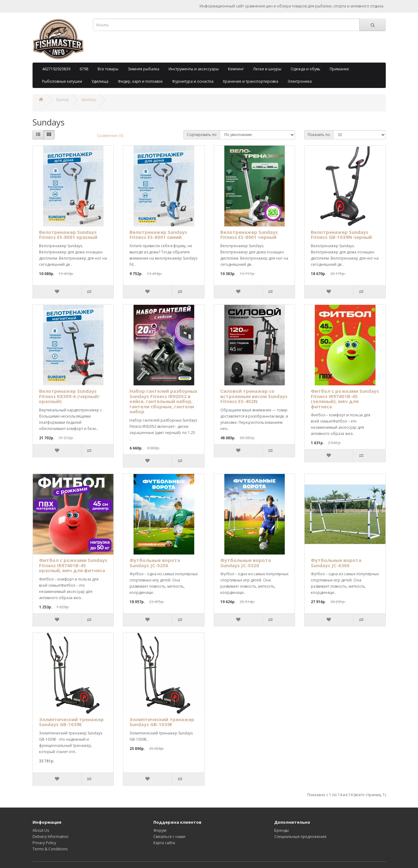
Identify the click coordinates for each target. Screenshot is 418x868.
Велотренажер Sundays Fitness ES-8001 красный (68, 235)
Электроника (300, 81)
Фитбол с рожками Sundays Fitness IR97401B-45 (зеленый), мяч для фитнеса (345, 399)
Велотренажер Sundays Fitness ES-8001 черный (249, 235)
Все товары (108, 69)
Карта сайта (164, 843)
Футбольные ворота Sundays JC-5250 (155, 563)
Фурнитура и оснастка (193, 81)
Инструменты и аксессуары (194, 69)
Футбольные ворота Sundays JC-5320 (246, 563)
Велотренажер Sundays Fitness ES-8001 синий (158, 235)
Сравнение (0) (110, 136)
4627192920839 (56, 69)
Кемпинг (236, 69)
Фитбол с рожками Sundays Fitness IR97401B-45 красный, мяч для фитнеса (73, 565)
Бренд (62, 100)
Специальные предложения (300, 837)
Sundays (89, 100)
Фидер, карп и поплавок (140, 81)
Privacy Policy (44, 843)
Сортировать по (202, 135)
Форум (160, 830)
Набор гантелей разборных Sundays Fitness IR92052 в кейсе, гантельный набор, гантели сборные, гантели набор (163, 401)
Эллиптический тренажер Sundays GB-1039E (71, 722)
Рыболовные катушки (62, 81)
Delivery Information (51, 837)
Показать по (319, 135)
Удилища (100, 81)
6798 (84, 69)
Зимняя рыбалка (143, 69)
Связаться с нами (169, 837)
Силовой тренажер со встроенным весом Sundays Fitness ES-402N (254, 396)
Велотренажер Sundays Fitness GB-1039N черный (341, 235)
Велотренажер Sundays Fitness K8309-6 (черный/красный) (69, 396)
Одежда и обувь (306, 69)
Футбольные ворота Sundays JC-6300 (336, 563)
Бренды (282, 830)
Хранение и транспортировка (251, 81)
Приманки (339, 69)
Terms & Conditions (50, 849)
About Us (41, 830)
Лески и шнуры (267, 69)
